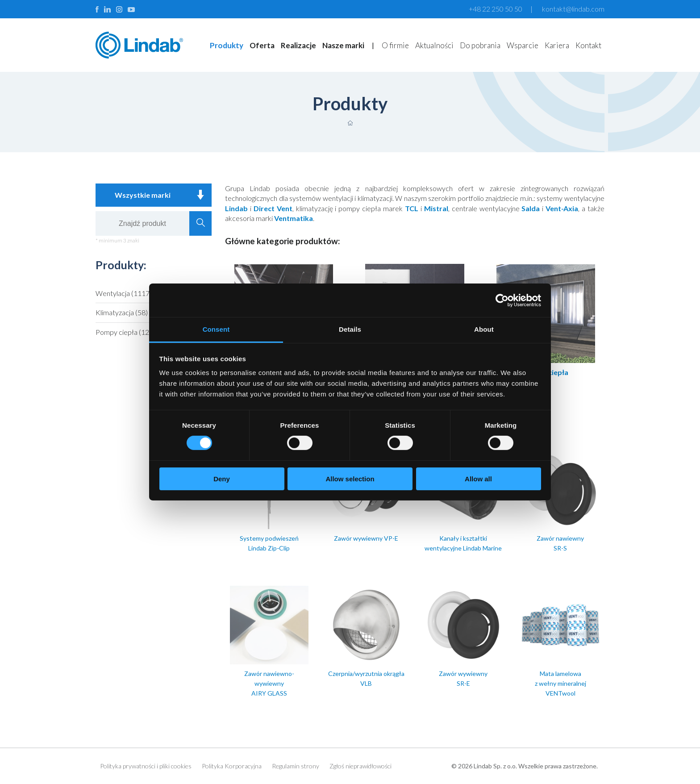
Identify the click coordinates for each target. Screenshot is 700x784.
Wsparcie (523, 45)
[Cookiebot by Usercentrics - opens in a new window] (502, 300)
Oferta (262, 45)
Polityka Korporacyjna (232, 766)
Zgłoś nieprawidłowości (360, 766)
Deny (222, 479)
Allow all (478, 479)
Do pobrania (480, 45)
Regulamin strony (296, 766)
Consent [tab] (216, 329)
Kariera (557, 45)
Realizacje (298, 45)
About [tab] (484, 329)
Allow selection (350, 479)
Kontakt (588, 45)
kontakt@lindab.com (573, 9)
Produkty (227, 45)
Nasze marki (343, 45)
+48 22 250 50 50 (496, 9)
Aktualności (434, 45)
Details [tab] (350, 329)
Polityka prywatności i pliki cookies (146, 766)
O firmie (395, 45)
